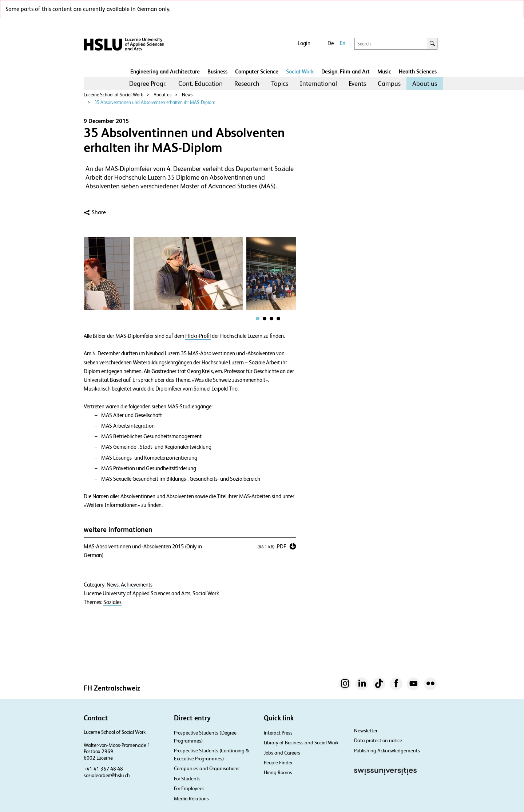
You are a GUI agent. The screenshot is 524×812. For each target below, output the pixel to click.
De (331, 43)
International (318, 83)
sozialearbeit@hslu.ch (107, 775)
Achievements (137, 585)
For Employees (189, 788)
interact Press (278, 733)
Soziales (112, 602)
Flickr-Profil (198, 336)
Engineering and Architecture (165, 71)
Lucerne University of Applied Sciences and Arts (137, 593)
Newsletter (366, 731)
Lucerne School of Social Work (113, 95)
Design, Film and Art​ (346, 71)
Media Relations (191, 799)
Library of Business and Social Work (301, 743)
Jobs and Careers (282, 753)
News (187, 95)
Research (247, 83)
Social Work (300, 71)
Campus (389, 83)
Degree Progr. (148, 83)
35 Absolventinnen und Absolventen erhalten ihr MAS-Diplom (155, 102)
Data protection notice (378, 740)
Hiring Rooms (278, 772)
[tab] (258, 319)
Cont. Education (201, 83)
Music (384, 71)
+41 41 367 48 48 (103, 769)
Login (304, 43)
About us (425, 83)
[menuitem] (148, 84)
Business (217, 71)
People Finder (278, 763)
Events (357, 83)
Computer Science (257, 71)
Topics (280, 83)
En (342, 43)
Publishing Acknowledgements (387, 751)
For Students (187, 779)
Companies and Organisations (207, 768)
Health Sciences (418, 71)
